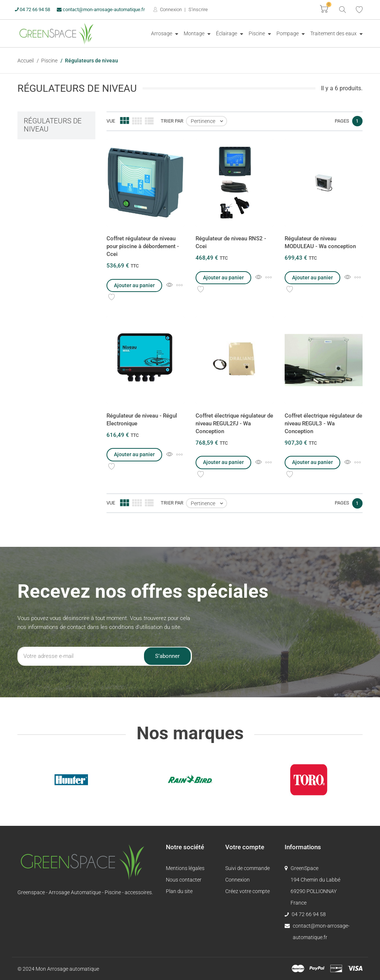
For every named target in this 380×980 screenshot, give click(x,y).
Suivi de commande (248, 868)
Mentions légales (185, 868)
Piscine (257, 33)
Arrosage (162, 33)
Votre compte (245, 847)
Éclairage (227, 33)
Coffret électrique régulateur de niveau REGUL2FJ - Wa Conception (234, 424)
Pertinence (209, 121)
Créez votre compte (248, 891)
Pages (342, 121)
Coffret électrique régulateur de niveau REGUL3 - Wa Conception (323, 424)
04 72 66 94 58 (32, 9)
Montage (195, 33)
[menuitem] (165, 34)
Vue (111, 121)
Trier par (172, 121)
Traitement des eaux (334, 33)
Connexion (170, 9)
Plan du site (179, 891)
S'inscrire (198, 9)
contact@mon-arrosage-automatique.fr (101, 9)
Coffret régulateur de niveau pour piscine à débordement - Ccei (143, 246)
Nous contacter (184, 880)
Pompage (288, 33)
